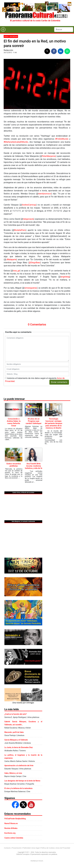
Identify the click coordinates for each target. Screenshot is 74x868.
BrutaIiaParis (20, 230)
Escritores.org (10, 833)
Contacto (7, 848)
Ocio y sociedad (11, 36)
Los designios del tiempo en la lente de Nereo (22, 781)
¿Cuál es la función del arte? (16, 714)
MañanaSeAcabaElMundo (16, 142)
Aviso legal (35, 848)
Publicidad (27, 848)
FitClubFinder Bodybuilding (15, 819)
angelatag (65, 277)
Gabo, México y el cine (13, 773)
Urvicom (41, 861)
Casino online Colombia (14, 838)
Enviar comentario (59, 382)
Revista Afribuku (11, 828)
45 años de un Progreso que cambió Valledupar (34, 421)
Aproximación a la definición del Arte (19, 766)
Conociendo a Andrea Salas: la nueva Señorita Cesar (14, 422)
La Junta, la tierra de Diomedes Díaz (19, 747)
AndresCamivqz (29, 205)
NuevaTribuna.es (11, 823)
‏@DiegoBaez (35, 263)
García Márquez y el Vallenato (16, 740)
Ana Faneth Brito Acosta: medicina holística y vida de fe (34, 466)
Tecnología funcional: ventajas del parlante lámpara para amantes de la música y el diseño (54, 423)
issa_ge (16, 271)
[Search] (64, 30)
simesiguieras (31, 288)
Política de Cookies (48, 848)
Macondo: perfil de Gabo (14, 732)
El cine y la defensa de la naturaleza (18, 788)
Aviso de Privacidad (63, 848)
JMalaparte (11, 260)
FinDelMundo (62, 139)
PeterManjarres (49, 156)
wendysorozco (45, 194)
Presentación (17, 848)
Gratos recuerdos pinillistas (14, 465)
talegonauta (28, 219)
